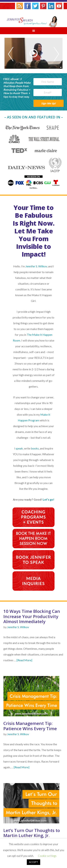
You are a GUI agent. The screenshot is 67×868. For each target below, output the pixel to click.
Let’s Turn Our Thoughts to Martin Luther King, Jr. (32, 833)
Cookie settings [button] (47, 856)
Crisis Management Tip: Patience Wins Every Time (30, 726)
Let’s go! (49, 499)
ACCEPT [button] (33, 862)
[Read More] (24, 660)
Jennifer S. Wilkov (33, 18)
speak (19, 448)
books (35, 448)
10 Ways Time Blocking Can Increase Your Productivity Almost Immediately (32, 616)
